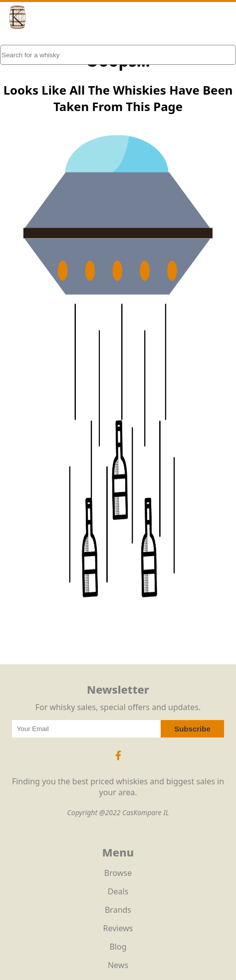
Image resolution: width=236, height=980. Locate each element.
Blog (118, 947)
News (118, 965)
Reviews (118, 928)
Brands (118, 910)
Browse (118, 873)
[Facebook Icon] (118, 760)
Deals (118, 891)
